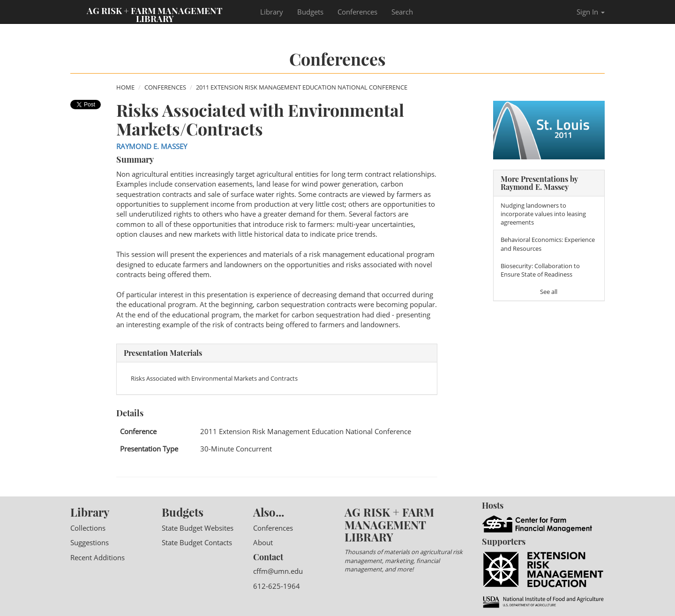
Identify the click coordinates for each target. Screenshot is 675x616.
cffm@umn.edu (278, 571)
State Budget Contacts (197, 542)
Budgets (310, 12)
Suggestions (90, 542)
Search (402, 12)
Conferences (357, 12)
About (263, 542)
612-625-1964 (277, 586)
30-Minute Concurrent (236, 449)
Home (125, 87)
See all (549, 292)
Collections (88, 528)
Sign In (591, 12)
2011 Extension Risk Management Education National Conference (302, 87)
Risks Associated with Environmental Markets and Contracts (214, 378)
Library (272, 12)
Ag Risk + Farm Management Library (155, 14)
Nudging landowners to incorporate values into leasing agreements (543, 214)
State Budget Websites (198, 528)
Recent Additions (97, 557)
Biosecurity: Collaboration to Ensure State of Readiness (540, 270)
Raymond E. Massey (152, 146)
